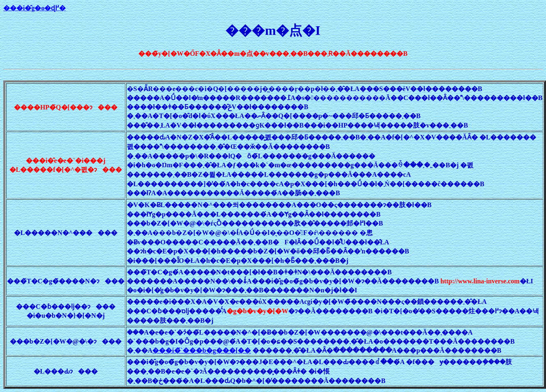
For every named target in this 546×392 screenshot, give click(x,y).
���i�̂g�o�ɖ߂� (34, 8)
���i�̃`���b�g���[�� (202, 350)
